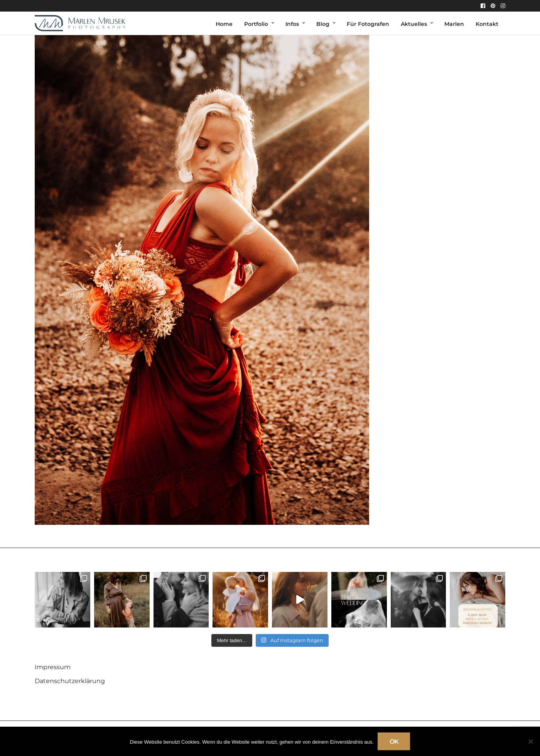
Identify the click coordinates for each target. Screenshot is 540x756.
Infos (292, 24)
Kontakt (487, 24)
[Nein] (530, 741)
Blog (323, 24)
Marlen (454, 24)
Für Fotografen (368, 24)
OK (394, 742)
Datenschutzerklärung (70, 681)
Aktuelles (414, 24)
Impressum (53, 667)
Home (224, 24)
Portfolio (256, 24)
